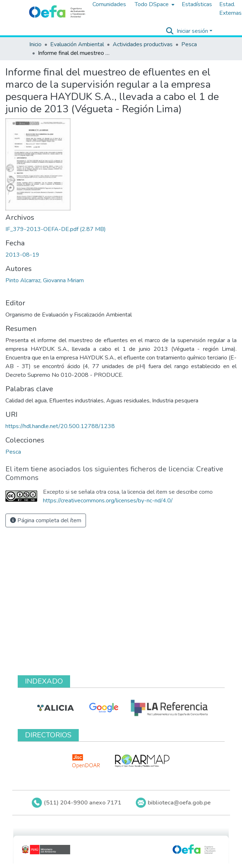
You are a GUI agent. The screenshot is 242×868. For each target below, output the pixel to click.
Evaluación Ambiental (77, 44)
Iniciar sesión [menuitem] (192, 31)
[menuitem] (154, 4)
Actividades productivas (143, 44)
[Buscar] (170, 31)
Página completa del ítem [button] (46, 520)
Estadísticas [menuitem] (197, 4)
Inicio (35, 44)
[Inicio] (57, 12)
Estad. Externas (230, 9)
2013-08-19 (22, 255)
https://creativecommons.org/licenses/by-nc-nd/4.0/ (108, 501)
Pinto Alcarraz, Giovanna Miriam (45, 280)
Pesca (189, 44)
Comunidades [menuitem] (109, 4)
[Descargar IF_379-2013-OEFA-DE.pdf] (56, 229)
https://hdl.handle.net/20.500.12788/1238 (60, 426)
